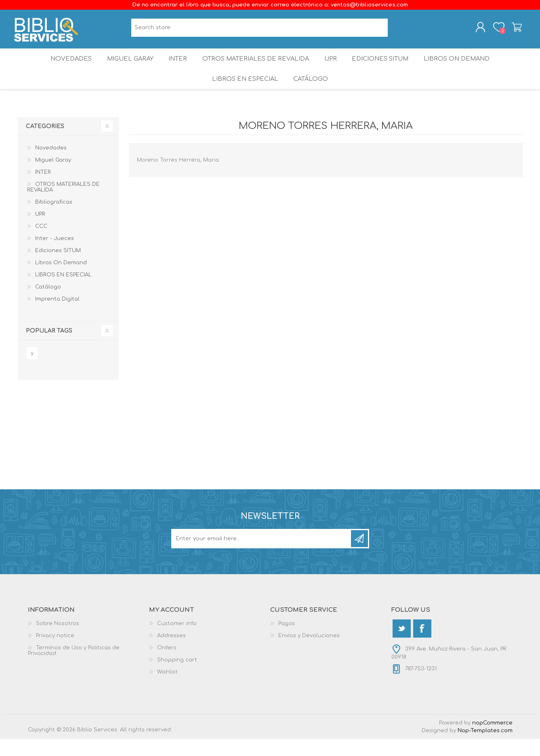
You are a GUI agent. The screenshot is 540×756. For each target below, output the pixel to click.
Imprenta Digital (57, 316)
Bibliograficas (54, 219)
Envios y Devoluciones (309, 653)
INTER (176, 66)
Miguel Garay (125, 66)
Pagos (287, 640)
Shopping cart (514, 29)
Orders (167, 665)
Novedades (63, 66)
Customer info (177, 640)
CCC (41, 243)
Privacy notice (55, 653)
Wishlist (167, 689)
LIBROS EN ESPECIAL (243, 93)
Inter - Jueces (55, 255)
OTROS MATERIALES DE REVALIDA (256, 66)
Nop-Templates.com (485, 748)
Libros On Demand (465, 66)
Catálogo (312, 93)
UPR (333, 66)
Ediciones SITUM (387, 66)
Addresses (171, 653)
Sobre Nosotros (58, 640)
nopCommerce (492, 740)
